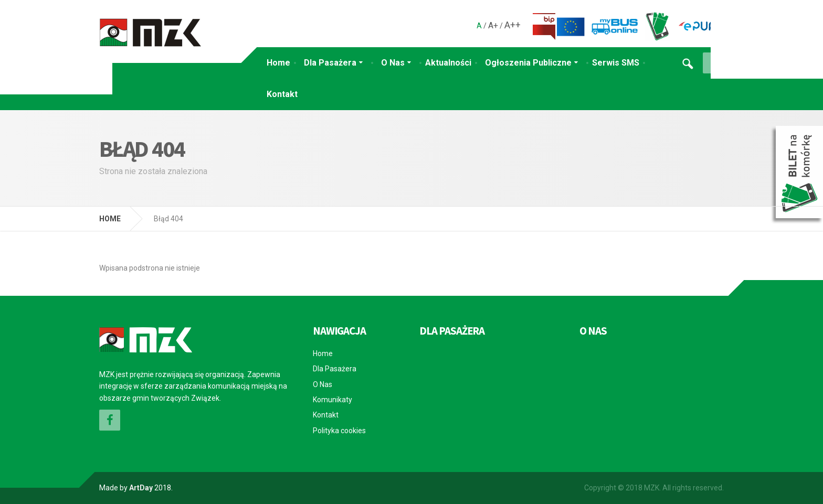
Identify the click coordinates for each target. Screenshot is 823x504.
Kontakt (282, 94)
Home (278, 63)
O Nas (393, 63)
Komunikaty (333, 400)
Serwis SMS (616, 63)
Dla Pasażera (330, 63)
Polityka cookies (339, 431)
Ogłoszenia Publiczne (528, 63)
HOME (110, 219)
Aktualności (448, 63)
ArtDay (141, 488)
